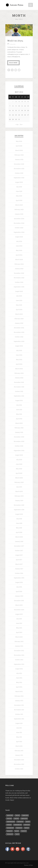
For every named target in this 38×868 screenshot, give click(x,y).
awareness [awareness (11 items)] (11, 822)
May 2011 (19, 737)
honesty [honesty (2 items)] (19, 828)
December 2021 (19, 382)
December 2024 (19, 219)
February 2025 (19, 209)
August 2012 (19, 669)
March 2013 (19, 637)
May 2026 (19, 141)
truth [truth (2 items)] (27, 828)
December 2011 (19, 705)
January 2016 (19, 596)
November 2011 (19, 710)
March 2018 (19, 537)
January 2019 (19, 500)
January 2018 (19, 541)
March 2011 (19, 746)
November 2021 (19, 387)
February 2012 (19, 696)
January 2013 (19, 646)
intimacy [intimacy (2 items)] (10, 834)
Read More (13, 63)
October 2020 (19, 446)
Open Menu (31, 5)
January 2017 (19, 569)
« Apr (17, 124)
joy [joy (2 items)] (17, 834)
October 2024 (19, 228)
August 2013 (19, 614)
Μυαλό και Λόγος (15, 41)
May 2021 (19, 414)
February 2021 (19, 428)
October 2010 (19, 769)
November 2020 (19, 441)
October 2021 (19, 391)
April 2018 (19, 532)
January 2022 (19, 378)
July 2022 (19, 350)
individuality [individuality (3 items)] (18, 825)
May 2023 (19, 305)
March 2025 (19, 205)
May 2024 (19, 250)
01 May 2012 (13, 44)
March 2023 (19, 314)
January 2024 (19, 269)
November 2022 (19, 332)
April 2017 (19, 560)
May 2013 (19, 628)
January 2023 (19, 323)
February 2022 (19, 373)
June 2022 (19, 355)
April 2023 (19, 310)
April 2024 (19, 255)
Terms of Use (28, 865)
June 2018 (19, 523)
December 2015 (19, 601)
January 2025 (19, 214)
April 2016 (19, 591)
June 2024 (19, 246)
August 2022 (19, 346)
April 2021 (19, 419)
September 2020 (19, 450)
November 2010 (19, 764)
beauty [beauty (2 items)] (10, 831)
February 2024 (19, 264)
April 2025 (19, 200)
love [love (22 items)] (9, 819)
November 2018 (19, 505)
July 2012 (19, 673)
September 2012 (19, 664)
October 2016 (19, 573)
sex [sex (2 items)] (17, 831)
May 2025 (19, 196)
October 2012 (19, 660)
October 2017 (19, 551)
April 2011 (19, 741)
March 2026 (19, 150)
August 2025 (19, 182)
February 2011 (19, 751)
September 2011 (19, 719)
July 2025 (19, 187)
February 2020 (19, 482)
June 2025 (19, 191)
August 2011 (19, 723)
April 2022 (19, 364)
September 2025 (19, 178)
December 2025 (19, 164)
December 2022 (19, 328)
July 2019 (19, 487)
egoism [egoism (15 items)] (24, 819)
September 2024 (19, 232)
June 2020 (19, 464)
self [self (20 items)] (16, 819)
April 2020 (19, 473)
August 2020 (19, 455)
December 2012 (19, 651)
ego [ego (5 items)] (28, 822)
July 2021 (19, 405)
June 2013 (19, 623)
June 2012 (19, 678)
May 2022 (19, 360)
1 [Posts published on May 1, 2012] (13, 101)
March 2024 (19, 259)
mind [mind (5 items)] (9, 825)
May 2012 (19, 682)
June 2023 (19, 300)
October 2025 (19, 173)
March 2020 (19, 478)
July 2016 (19, 587)
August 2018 (19, 514)
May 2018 (19, 528)
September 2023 (19, 287)
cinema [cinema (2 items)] (27, 825)
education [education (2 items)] (10, 828)
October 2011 (19, 714)
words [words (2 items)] (24, 831)
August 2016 (19, 582)
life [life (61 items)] (17, 816)
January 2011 (19, 755)
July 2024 (19, 241)
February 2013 (19, 641)
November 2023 (19, 278)
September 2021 (19, 396)
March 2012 (19, 691)
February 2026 (19, 155)
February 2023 (19, 319)
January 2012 (19, 701)
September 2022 (19, 341)
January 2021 (19, 432)
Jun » (21, 124)
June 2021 (19, 410)
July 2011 (19, 728)
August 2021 (19, 400)
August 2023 (19, 291)
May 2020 (19, 469)
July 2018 (19, 519)
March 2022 (19, 369)
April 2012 (19, 687)
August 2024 (19, 237)
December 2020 (19, 437)
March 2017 (19, 564)
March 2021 (19, 423)
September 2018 (19, 510)
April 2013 (19, 632)
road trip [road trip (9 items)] (20, 822)
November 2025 (19, 169)
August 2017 (19, 555)
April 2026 (19, 146)
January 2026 (19, 159)
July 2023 (19, 296)
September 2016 (19, 578)
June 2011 (19, 732)
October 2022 (19, 337)
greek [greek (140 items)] (10, 816)
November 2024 (19, 223)
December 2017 (19, 546)
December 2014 (19, 610)
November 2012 (19, 655)
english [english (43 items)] (25, 816)
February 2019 (19, 496)
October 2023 (19, 282)
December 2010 (19, 760)
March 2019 (19, 491)
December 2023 (19, 273)
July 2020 (19, 460)
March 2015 (19, 605)
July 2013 (19, 619)
